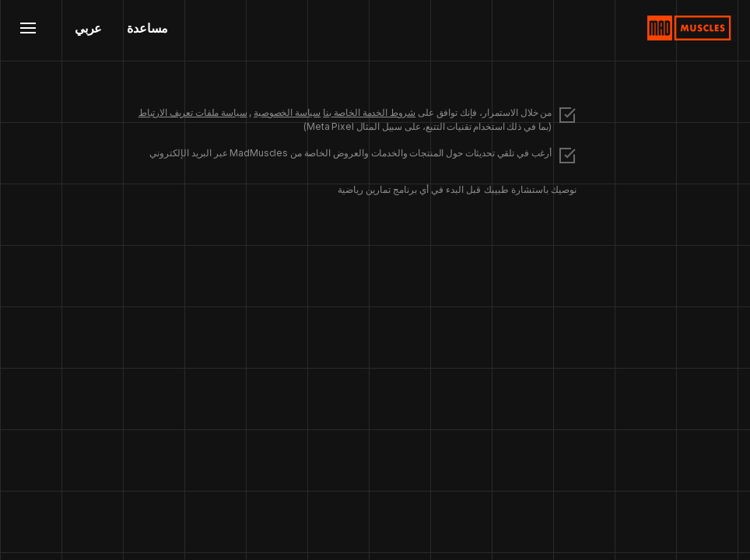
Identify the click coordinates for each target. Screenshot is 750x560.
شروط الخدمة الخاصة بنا (369, 112)
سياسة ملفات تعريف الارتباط (193, 112)
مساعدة (147, 28)
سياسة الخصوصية (287, 112)
